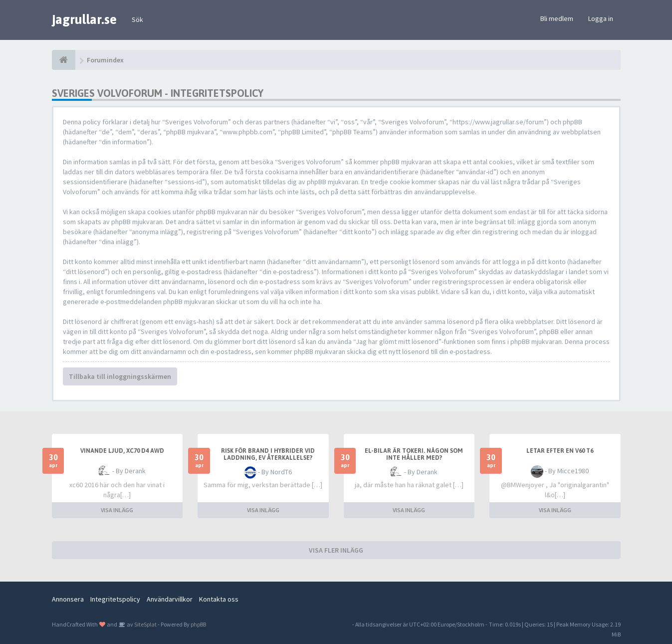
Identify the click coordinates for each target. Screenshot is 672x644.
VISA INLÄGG (117, 510)
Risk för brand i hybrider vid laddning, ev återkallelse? (268, 454)
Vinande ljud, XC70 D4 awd (122, 451)
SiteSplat (145, 624)
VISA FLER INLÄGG (336, 550)
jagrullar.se (84, 19)
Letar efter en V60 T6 (560, 451)
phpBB (198, 624)
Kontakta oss (219, 599)
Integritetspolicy (115, 599)
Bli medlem (557, 18)
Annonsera (68, 599)
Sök (137, 19)
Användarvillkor (170, 599)
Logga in (601, 18)
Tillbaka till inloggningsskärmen (120, 376)
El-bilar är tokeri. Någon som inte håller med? (414, 454)
